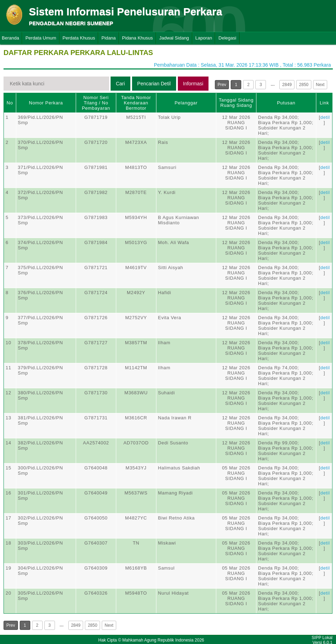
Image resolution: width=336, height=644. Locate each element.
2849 (287, 85)
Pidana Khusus (138, 38)
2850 (304, 85)
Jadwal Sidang (174, 38)
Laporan (204, 38)
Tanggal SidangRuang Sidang (236, 103)
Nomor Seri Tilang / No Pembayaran (96, 103)
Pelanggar (186, 103)
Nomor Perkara (46, 103)
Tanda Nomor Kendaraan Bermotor (136, 103)
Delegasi (227, 38)
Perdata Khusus (79, 38)
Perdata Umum (41, 38)
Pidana (108, 38)
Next (320, 85)
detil (325, 117)
